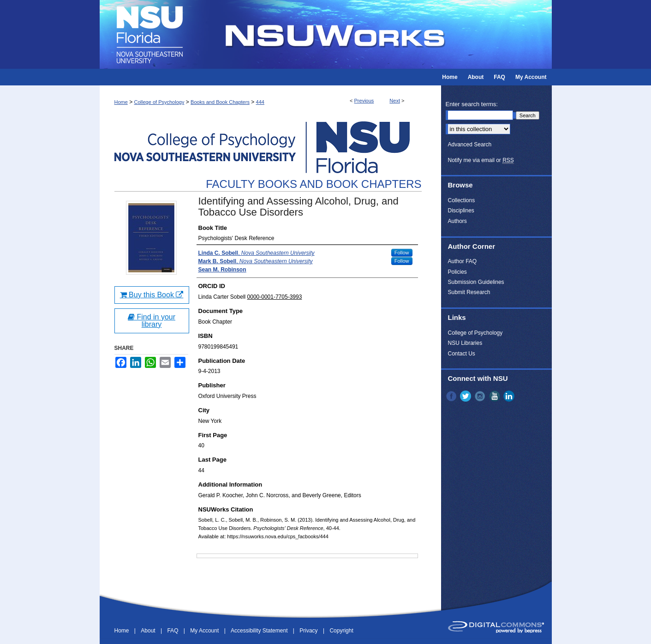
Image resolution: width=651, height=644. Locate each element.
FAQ (173, 631)
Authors (457, 221)
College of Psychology (159, 102)
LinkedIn (510, 396)
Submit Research (469, 292)
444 (260, 102)
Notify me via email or (481, 160)
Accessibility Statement (260, 631)
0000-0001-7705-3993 (275, 297)
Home (121, 102)
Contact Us (462, 354)
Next (395, 101)
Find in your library (152, 321)
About (149, 631)
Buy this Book (152, 295)
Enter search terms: (472, 104)
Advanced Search (470, 144)
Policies (457, 272)
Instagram (481, 396)
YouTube (496, 396)
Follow (402, 253)
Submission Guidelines (476, 282)
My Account (205, 631)
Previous (364, 101)
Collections (462, 200)
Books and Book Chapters (220, 102)
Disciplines (461, 211)
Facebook (452, 396)
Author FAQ (463, 261)
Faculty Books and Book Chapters (314, 184)
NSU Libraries (465, 343)
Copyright (341, 631)
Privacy (309, 631)
